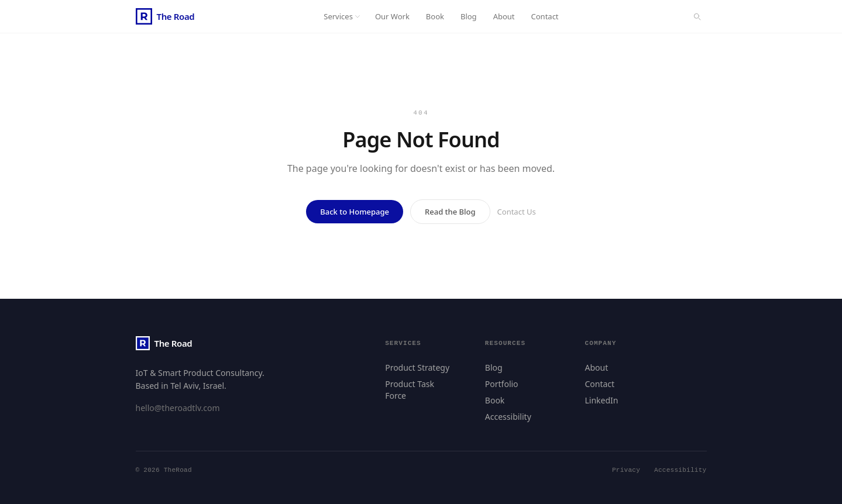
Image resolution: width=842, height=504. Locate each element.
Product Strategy (417, 367)
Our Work (392, 16)
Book (435, 16)
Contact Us (517, 212)
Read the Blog (450, 212)
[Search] (697, 16)
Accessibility (508, 417)
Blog (469, 16)
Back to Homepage (355, 212)
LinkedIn (601, 400)
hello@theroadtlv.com (178, 408)
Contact (545, 16)
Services (342, 16)
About (504, 16)
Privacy (626, 470)
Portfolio (502, 384)
